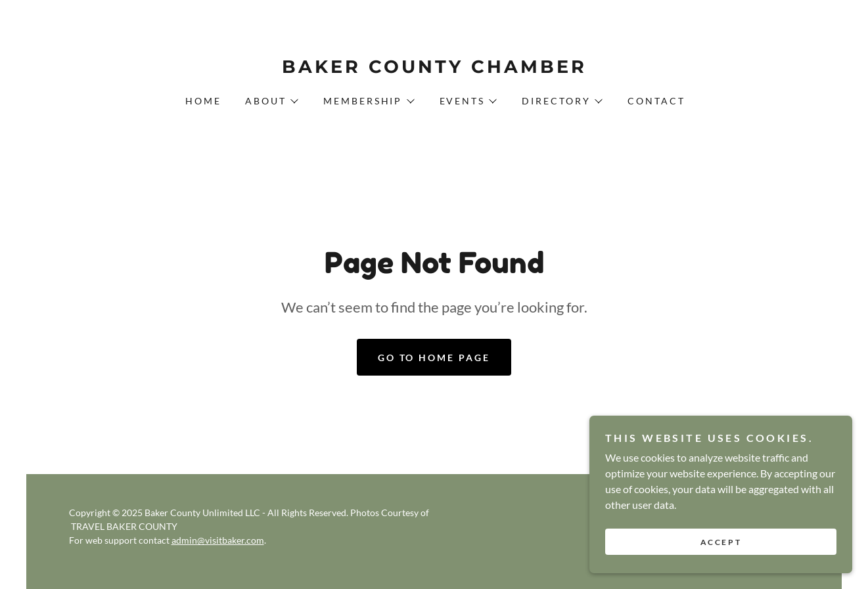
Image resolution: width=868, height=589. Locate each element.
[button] (271, 101)
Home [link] (203, 101)
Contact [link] (656, 101)
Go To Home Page (434, 358)
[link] (434, 69)
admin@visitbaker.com (218, 540)
